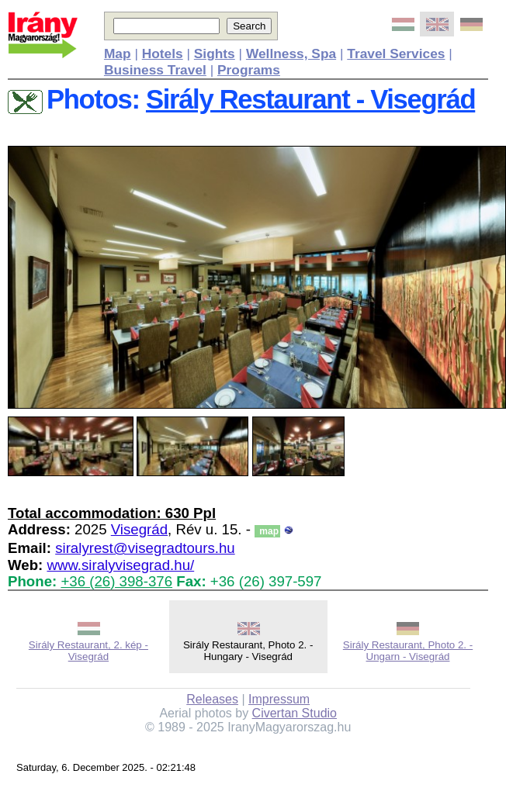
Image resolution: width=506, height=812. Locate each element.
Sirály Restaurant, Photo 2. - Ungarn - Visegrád (408, 651)
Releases (212, 699)
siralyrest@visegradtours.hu (145, 548)
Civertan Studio (295, 713)
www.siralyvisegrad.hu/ (120, 565)
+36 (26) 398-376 (116, 581)
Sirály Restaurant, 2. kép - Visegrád (88, 651)
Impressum (279, 699)
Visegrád (139, 529)
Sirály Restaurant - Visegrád (310, 99)
